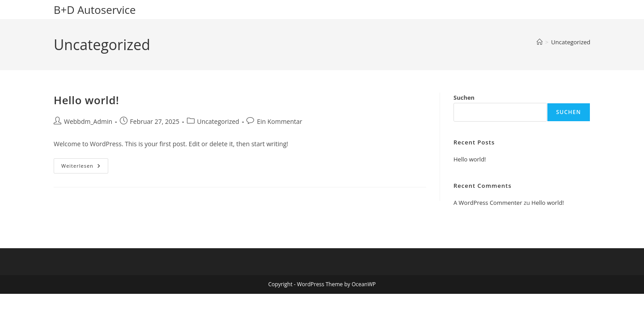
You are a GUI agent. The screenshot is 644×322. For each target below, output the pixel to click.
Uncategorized (571, 42)
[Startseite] (540, 42)
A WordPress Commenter (488, 203)
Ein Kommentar (279, 121)
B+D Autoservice (95, 10)
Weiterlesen (85, 167)
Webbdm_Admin (88, 121)
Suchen (464, 97)
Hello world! (86, 100)
